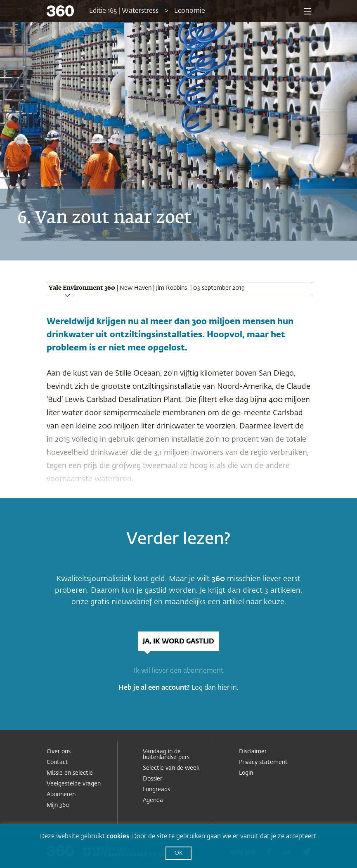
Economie (190, 11)
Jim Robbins (172, 288)
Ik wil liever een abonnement (178, 671)
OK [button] (178, 853)
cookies (118, 836)
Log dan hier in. (215, 688)
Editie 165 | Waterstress (124, 11)
